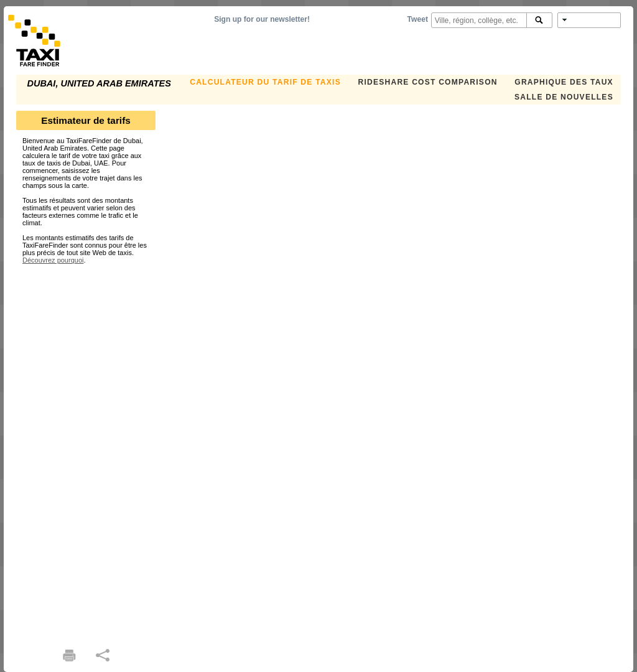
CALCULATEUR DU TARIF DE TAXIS (265, 82)
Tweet (418, 19)
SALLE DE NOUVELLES (564, 97)
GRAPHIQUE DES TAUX (564, 82)
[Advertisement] (86, 450)
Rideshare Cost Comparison (427, 82)
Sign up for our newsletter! (262, 19)
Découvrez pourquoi (53, 260)
